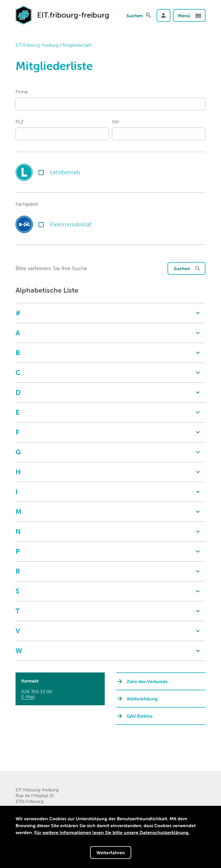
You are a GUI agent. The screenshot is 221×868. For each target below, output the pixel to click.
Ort (115, 122)
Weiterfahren (111, 853)
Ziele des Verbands (147, 681)
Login (163, 15)
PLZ (20, 122)
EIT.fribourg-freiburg (37, 45)
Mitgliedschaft (77, 45)
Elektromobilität (71, 224)
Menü (190, 15)
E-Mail (28, 697)
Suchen (135, 15)
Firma (21, 92)
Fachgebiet (27, 204)
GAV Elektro (140, 716)
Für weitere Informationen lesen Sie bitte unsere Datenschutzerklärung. (112, 833)
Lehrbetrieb (65, 172)
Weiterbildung (142, 699)
